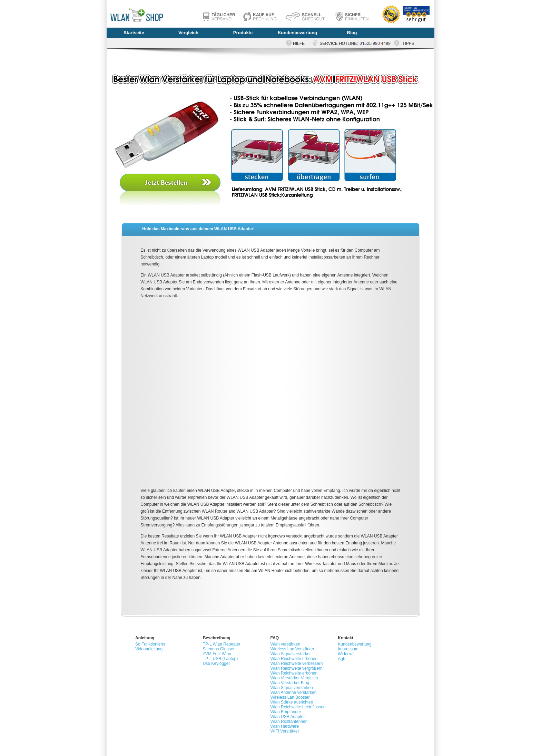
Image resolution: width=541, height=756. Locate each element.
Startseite (134, 33)
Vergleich (188, 33)
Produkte (243, 33)
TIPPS (408, 43)
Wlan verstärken (285, 644)
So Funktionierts (150, 644)
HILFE (299, 43)
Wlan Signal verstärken (291, 688)
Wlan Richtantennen (289, 721)
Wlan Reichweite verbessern (296, 663)
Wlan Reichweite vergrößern (296, 668)
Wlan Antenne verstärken (293, 692)
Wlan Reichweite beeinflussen (298, 707)
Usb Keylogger (217, 663)
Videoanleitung (149, 649)
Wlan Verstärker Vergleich (294, 678)
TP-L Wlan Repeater (222, 644)
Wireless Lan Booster (290, 697)
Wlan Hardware (284, 726)
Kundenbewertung (297, 33)
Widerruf (346, 654)
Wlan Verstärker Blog (290, 683)
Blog (352, 33)
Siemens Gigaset (219, 649)
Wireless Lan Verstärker (292, 649)
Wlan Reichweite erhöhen (294, 659)
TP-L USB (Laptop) (220, 659)
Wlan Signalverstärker (290, 654)
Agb (341, 659)
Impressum (348, 649)
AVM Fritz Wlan (217, 654)
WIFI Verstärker (284, 731)
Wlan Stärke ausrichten (292, 702)
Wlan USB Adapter (287, 717)
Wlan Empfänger (286, 712)
